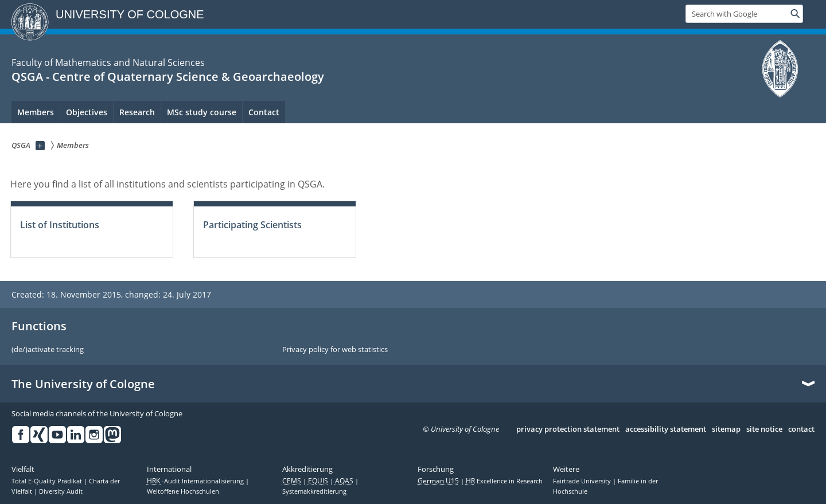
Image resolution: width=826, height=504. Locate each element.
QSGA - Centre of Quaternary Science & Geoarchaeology (168, 77)
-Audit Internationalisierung (196, 481)
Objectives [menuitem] (87, 112)
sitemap (726, 429)
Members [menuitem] (36, 112)
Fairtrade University (583, 481)
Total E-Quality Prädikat (48, 481)
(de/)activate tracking (48, 350)
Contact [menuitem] (264, 112)
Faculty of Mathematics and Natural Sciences (108, 62)
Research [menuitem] (137, 112)
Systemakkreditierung (314, 491)
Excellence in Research (504, 481)
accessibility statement (666, 429)
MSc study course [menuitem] (202, 112)
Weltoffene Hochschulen (183, 491)
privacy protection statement (568, 429)
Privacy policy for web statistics (335, 350)
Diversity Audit (61, 491)
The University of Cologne (83, 384)
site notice (764, 429)
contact (801, 429)
